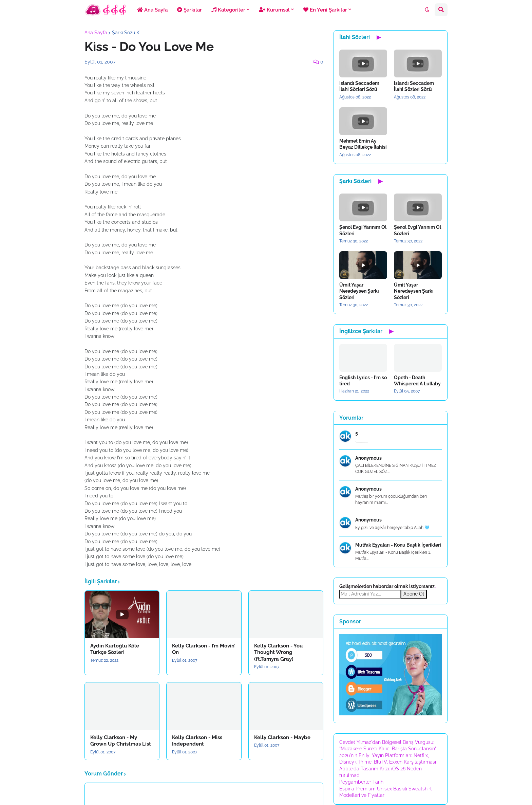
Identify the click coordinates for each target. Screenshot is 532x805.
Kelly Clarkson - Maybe (282, 737)
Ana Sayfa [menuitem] (152, 10)
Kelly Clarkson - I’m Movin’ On (204, 649)
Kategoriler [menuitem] (228, 10)
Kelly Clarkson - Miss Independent (197, 741)
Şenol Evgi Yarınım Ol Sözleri (363, 230)
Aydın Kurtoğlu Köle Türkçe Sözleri (115, 649)
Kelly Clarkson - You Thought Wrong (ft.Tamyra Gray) (278, 652)
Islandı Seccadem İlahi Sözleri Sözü (359, 86)
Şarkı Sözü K (126, 33)
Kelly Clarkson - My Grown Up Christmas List (121, 741)
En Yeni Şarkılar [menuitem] (325, 10)
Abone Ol (414, 594)
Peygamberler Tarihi (362, 782)
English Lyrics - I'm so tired (363, 381)
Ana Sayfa (96, 33)
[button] (427, 10)
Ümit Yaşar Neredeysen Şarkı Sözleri (359, 291)
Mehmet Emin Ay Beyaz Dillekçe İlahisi (363, 144)
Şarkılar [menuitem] (189, 10)
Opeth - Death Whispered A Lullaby (417, 381)
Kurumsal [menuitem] (274, 10)
